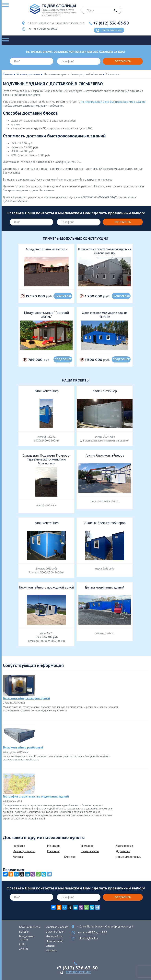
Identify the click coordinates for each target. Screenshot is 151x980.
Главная (8, 74)
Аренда (24, 949)
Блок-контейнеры (30, 927)
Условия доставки (28, 74)
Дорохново (123, 851)
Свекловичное (90, 851)
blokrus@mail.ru (88, 938)
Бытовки (24, 932)
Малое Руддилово (24, 851)
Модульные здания (26, 938)
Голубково (19, 846)
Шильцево (87, 846)
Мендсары (54, 846)
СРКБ (22, 944)
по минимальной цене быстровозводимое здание (113, 102)
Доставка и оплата (57, 927)
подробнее (63, 296)
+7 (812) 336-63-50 (111, 23)
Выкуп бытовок (55, 932)
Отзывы (51, 946)
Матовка (18, 857)
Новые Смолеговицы (128, 857)
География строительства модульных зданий (36, 796)
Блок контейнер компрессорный (26, 698)
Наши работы (54, 936)
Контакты (51, 950)
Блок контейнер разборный (23, 747)
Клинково (70, 857)
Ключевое (53, 851)
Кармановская (124, 846)
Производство (55, 941)
